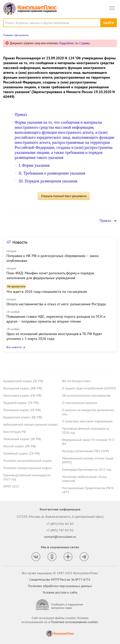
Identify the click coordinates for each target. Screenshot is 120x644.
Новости (20, 242)
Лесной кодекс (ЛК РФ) (19, 446)
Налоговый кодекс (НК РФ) (22, 395)
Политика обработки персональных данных (60, 586)
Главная (8, 35)
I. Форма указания (34, 165)
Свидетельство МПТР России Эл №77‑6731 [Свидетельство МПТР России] (60, 579)
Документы (22, 35)
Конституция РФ (15, 432)
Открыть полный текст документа (64, 196)
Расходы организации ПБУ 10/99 (86, 451)
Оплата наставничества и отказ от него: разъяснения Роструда (56, 304)
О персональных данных (80, 403)
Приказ (21, 114)
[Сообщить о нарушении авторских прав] (60, 605)
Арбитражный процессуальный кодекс (31, 424)
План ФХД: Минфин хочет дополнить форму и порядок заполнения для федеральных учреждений (50, 275)
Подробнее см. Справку (74, 43)
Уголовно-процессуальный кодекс (27, 468)
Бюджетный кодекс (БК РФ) (23, 417)
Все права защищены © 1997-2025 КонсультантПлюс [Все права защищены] (60, 573)
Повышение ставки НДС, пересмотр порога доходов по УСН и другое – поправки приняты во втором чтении (56, 319)
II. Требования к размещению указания (52, 173)
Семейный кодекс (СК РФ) (21, 453)
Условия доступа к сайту (60, 592)
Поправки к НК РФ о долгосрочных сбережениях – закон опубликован (53, 258)
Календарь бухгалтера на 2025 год (87, 469)
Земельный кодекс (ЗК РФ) (22, 439)
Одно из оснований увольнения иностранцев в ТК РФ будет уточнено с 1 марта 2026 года (54, 336)
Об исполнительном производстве (86, 395)
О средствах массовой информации (87, 421)
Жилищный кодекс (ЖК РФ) (23, 388)
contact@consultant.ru (60, 537)
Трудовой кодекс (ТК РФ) (21, 403)
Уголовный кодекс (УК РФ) (22, 410)
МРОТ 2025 (11, 486)
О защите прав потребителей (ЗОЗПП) (89, 388)
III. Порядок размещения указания (48, 181)
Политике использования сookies (74, 622)
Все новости (14, 347)
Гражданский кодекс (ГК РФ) (23, 381)
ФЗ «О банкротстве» (76, 381)
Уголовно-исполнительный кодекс (28, 461)
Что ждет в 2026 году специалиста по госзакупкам (47, 292)
